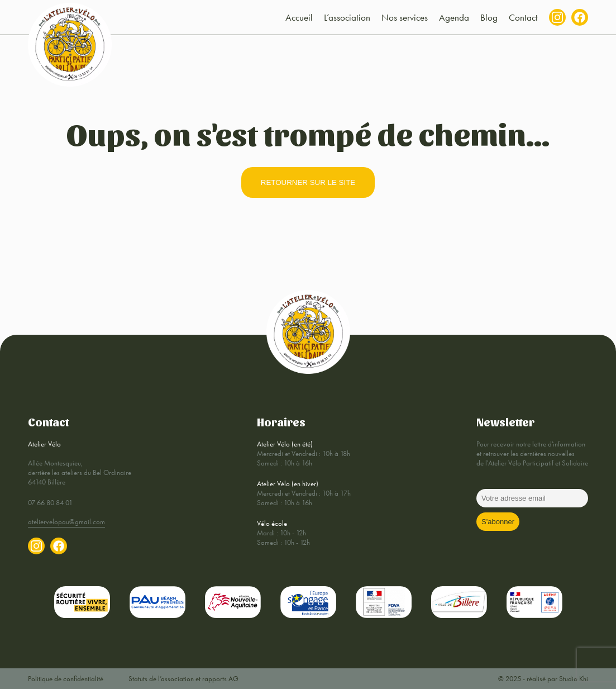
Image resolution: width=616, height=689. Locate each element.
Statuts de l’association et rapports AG (183, 679)
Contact (523, 17)
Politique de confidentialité (66, 679)
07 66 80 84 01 (50, 503)
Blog (489, 17)
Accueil (299, 17)
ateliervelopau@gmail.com (66, 522)
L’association (347, 17)
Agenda (454, 17)
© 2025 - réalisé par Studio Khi (543, 679)
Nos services (405, 17)
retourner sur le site (308, 182)
